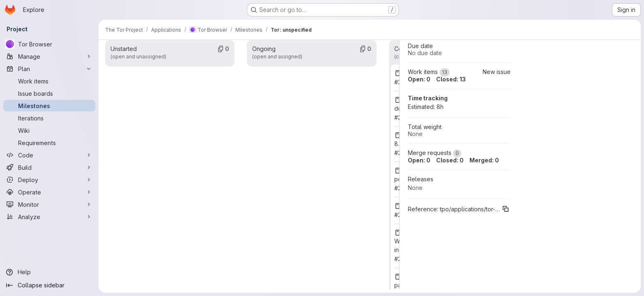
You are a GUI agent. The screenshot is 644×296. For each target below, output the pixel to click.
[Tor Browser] (49, 44)
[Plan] (49, 69)
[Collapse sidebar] (49, 285)
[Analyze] (49, 217)
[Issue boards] (49, 93)
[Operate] (49, 192)
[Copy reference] (506, 209)
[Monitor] (49, 204)
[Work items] (49, 81)
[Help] (49, 272)
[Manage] (49, 56)
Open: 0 (419, 79)
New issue (497, 72)
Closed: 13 (451, 79)
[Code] (49, 155)
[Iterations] (49, 118)
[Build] (49, 167)
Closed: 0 (450, 160)
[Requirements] (49, 143)
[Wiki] (49, 130)
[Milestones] (49, 106)
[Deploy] (49, 180)
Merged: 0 (484, 160)
